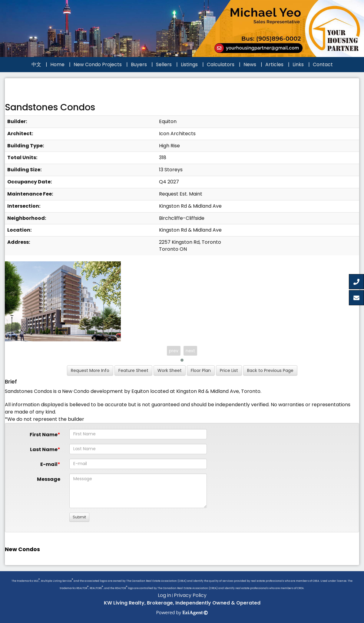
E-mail (49, 464)
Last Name (44, 449)
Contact (323, 64)
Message (49, 479)
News (250, 64)
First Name (44, 435)
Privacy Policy (190, 595)
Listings (189, 64)
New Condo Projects (98, 64)
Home (57, 64)
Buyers (139, 64)
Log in (164, 595)
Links (298, 64)
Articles (274, 64)
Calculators (221, 64)
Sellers (164, 64)
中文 (36, 64)
